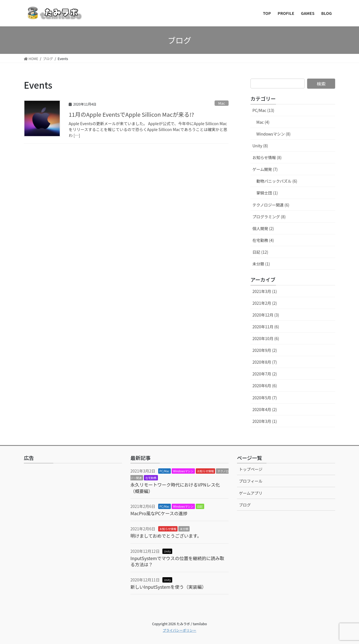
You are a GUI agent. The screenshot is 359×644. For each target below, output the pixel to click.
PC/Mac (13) (263, 110)
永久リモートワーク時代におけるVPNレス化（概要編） (175, 488)
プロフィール (251, 481)
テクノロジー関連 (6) (271, 205)
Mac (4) (263, 122)
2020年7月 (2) (265, 374)
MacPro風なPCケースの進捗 (159, 513)
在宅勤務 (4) (263, 240)
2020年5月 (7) (265, 398)
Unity (167, 551)
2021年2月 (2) (265, 303)
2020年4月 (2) (265, 409)
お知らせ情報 (206, 471)
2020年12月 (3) (266, 315)
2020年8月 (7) (265, 362)
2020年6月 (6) (265, 386)
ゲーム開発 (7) (265, 169)
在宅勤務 (151, 478)
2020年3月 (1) (265, 421)
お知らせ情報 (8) (267, 157)
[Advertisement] (73, 514)
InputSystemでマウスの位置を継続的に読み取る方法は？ (177, 561)
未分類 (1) (261, 264)
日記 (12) (260, 252)
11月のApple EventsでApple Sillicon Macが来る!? (131, 114)
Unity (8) (260, 146)
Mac (222, 103)
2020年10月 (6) (266, 338)
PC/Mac (164, 471)
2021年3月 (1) (265, 291)
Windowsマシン (183, 471)
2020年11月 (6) (266, 327)
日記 (200, 506)
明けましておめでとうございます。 (166, 536)
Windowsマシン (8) (273, 134)
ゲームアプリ (251, 493)
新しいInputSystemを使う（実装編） (168, 587)
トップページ (251, 469)
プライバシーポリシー (179, 630)
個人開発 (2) (263, 228)
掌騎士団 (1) (267, 193)
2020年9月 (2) (265, 350)
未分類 (184, 529)
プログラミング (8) (269, 217)
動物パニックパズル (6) (277, 181)
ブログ (245, 505)
